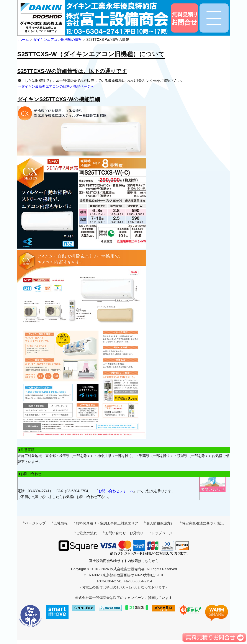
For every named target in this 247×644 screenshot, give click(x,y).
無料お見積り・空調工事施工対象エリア (107, 523)
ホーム (24, 40)
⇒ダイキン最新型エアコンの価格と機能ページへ (56, 86)
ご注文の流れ (87, 533)
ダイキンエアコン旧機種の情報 (57, 40)
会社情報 (61, 523)
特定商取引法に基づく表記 (203, 523)
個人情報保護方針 (160, 523)
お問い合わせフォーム (116, 491)
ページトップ (35, 523)
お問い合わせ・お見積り (124, 533)
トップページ (162, 533)
